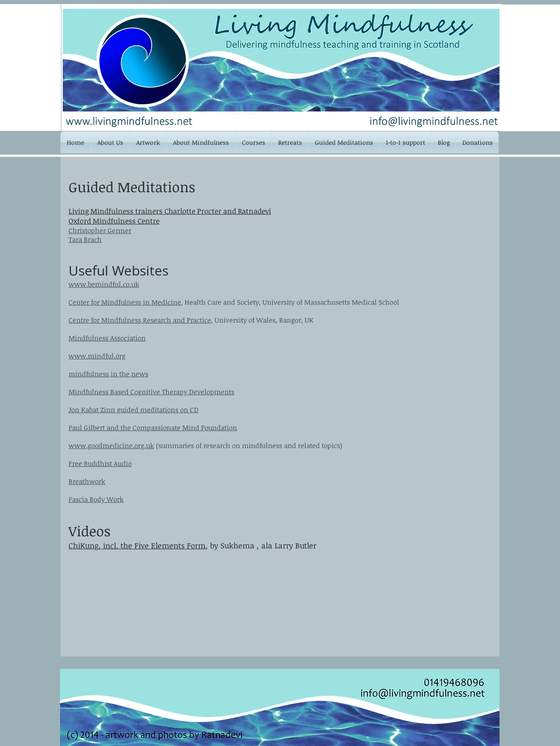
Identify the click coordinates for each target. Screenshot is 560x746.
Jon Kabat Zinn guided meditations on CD (134, 410)
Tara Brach (85, 239)
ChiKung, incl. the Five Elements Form (137, 545)
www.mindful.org (97, 356)
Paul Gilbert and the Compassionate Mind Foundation (153, 427)
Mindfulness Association (107, 338)
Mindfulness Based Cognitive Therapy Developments (151, 392)
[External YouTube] (137, 612)
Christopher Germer (100, 230)
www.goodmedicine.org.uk (111, 445)
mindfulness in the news (108, 374)
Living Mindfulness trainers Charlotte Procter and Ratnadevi (170, 211)
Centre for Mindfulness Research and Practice (140, 320)
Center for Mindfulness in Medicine (125, 302)
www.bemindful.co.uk (104, 284)
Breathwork (87, 481)
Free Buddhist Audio (100, 463)
